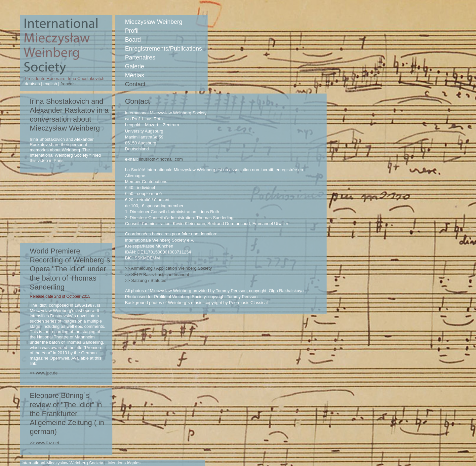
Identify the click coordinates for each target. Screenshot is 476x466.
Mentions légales (124, 463)
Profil (132, 31)
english (50, 84)
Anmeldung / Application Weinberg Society (171, 268)
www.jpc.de (47, 373)
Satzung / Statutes (149, 280)
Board (133, 40)
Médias (135, 75)
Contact (135, 84)
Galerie (135, 66)
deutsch (33, 84)
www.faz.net (48, 443)
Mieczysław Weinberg (154, 22)
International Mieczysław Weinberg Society (62, 463)
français (67, 84)
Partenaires (140, 58)
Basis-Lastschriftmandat (160, 274)
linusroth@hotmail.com (161, 159)
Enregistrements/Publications (163, 49)
